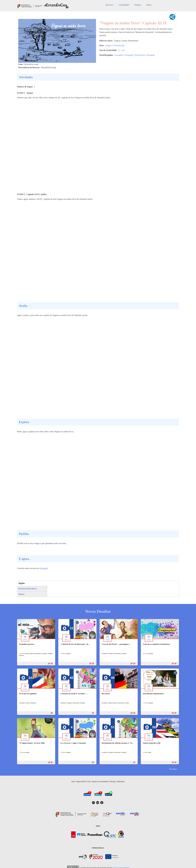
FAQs (89, 781)
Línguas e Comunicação (115, 45)
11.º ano (121, 50)
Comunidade (124, 5)
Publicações (121, 781)
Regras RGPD (81, 781)
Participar (113, 781)
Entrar (149, 5)
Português (129, 55)
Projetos (138, 5)
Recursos (110, 5)
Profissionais (140, 55)
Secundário (119, 55)
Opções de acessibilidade (100, 781)
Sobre (73, 781)
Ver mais (172, 769)
